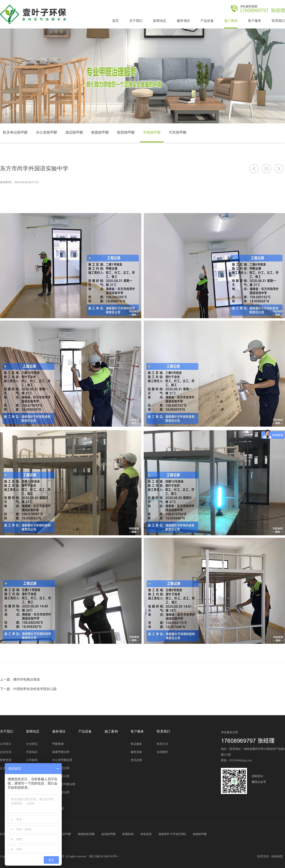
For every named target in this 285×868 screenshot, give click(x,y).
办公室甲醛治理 (62, 760)
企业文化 (6, 752)
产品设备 (207, 21)
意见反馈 (136, 760)
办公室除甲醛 (47, 132)
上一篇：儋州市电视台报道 (20, 679)
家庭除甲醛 (100, 132)
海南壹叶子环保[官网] (172, 834)
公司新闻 (32, 760)
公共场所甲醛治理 (64, 784)
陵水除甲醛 (64, 834)
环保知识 (32, 752)
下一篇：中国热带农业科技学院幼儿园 (28, 689)
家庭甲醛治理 (61, 752)
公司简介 (6, 744)
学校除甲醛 (152, 132)
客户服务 (255, 21)
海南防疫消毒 (86, 834)
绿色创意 (146, 834)
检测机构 (128, 834)
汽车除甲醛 (178, 132)
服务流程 (136, 752)
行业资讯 (32, 744)
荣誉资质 (6, 760)
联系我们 (278, 21)
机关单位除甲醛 (15, 132)
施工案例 (231, 21)
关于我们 (136, 21)
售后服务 (136, 744)
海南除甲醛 (200, 834)
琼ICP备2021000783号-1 (104, 856)
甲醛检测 (58, 744)
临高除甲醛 (109, 834)
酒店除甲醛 (74, 132)
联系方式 (162, 744)
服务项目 (183, 21)
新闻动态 (160, 21)
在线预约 (162, 752)
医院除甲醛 (126, 132)
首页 (115, 21)
